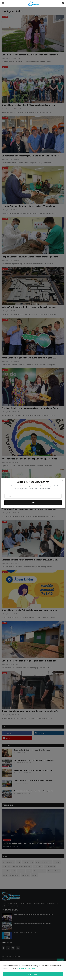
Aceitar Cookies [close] (33, 974)
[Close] (62, 480)
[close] (64, 963)
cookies (32, 968)
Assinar (33, 503)
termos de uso (22, 968)
